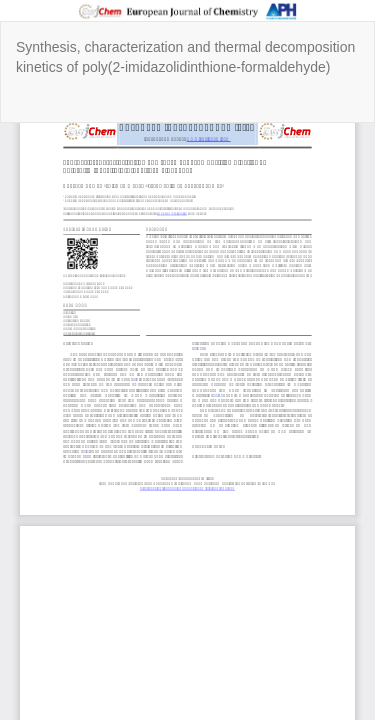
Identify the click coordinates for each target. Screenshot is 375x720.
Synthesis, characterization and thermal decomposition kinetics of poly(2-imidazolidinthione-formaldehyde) (185, 57)
